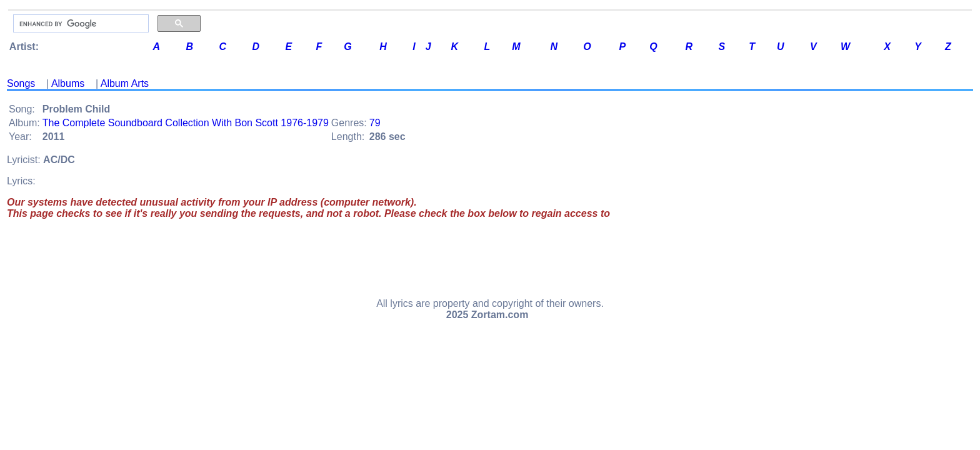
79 (375, 123)
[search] (80, 24)
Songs (21, 83)
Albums (68, 83)
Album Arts (125, 83)
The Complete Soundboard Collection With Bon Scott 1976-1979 (186, 123)
